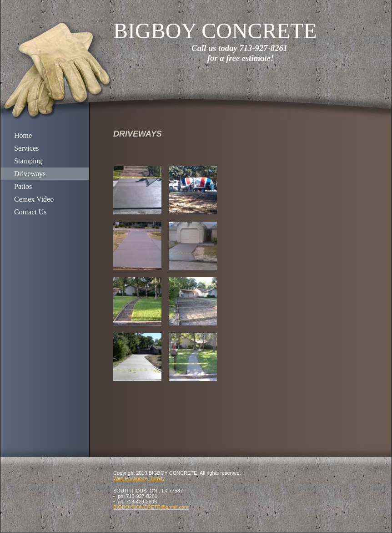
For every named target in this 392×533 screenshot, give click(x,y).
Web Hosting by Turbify (139, 478)
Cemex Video (34, 199)
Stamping (28, 161)
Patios (23, 186)
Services (26, 148)
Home (23, 135)
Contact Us (30, 212)
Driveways (30, 174)
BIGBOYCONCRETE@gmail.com (151, 507)
